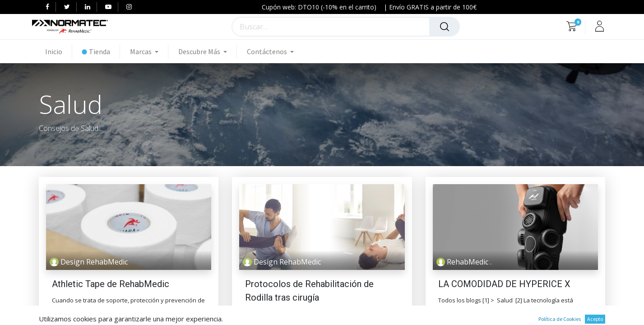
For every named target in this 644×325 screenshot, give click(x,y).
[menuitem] (59, 51)
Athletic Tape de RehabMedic (111, 284)
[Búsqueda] (445, 27)
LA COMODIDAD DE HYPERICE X (504, 284)
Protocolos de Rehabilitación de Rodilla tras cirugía (309, 291)
